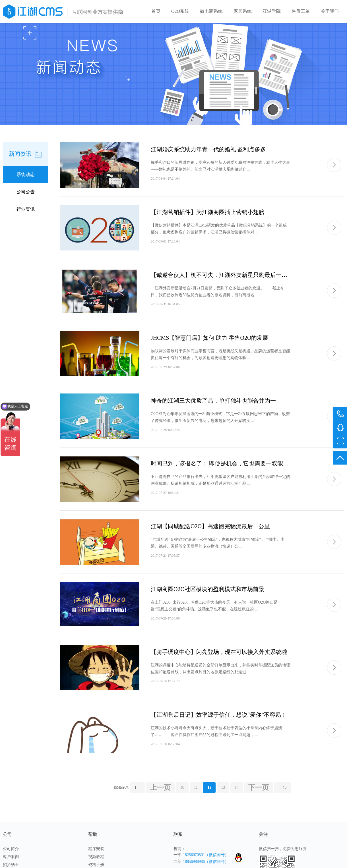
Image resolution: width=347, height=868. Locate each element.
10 (182, 787)
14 (237, 787)
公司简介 (11, 849)
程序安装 (96, 849)
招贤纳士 (11, 865)
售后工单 (301, 11)
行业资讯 (26, 209)
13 (223, 787)
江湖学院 (272, 11)
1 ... (138, 787)
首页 (156, 11)
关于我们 (330, 11)
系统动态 (26, 174)
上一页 (160, 788)
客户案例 (11, 857)
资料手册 (96, 865)
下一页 (259, 788)
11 (196, 787)
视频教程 (96, 857)
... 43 (282, 787)
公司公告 (26, 192)
